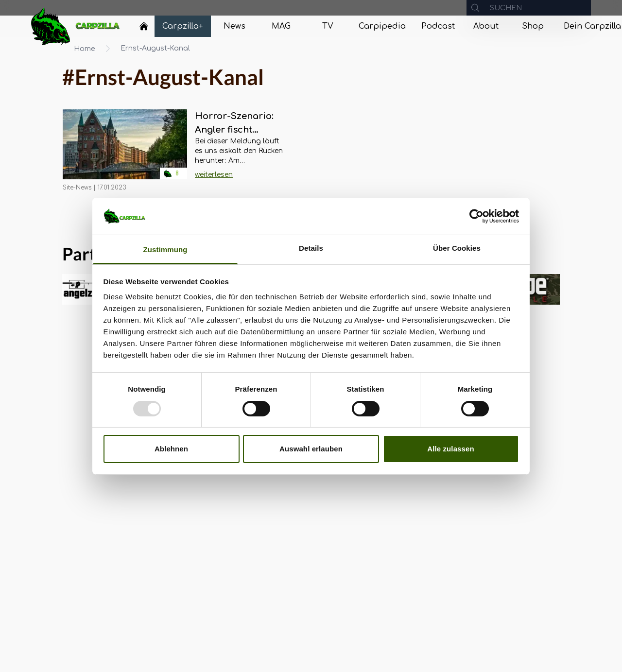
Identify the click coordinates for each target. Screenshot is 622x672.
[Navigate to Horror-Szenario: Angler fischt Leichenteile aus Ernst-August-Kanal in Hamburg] (125, 151)
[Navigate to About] (486, 26)
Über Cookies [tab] (457, 248)
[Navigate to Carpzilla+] (183, 26)
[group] (535, 289)
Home (85, 49)
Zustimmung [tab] (165, 250)
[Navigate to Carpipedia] (382, 26)
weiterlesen (214, 175)
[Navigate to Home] (144, 29)
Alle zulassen (450, 449)
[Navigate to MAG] (281, 26)
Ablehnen (171, 449)
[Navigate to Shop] (533, 26)
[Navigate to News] (234, 26)
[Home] (144, 26)
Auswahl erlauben (311, 449)
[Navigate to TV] (328, 26)
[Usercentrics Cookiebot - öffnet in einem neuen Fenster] (476, 216)
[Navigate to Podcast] (438, 26)
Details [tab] (311, 248)
